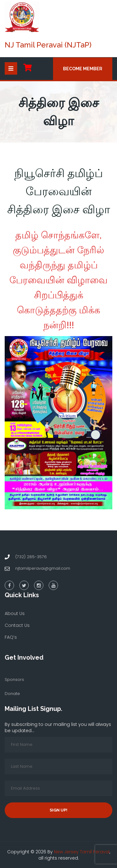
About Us (15, 613)
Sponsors (14, 680)
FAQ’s (11, 637)
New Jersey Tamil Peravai (82, 852)
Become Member (83, 69)
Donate (12, 694)
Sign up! (58, 810)
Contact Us (17, 625)
